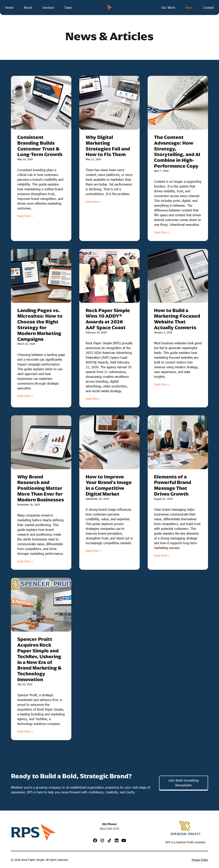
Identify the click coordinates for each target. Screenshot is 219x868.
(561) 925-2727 (109, 829)
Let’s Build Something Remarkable (184, 783)
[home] (109, 7)
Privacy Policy (200, 860)
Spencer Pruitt (185, 842)
